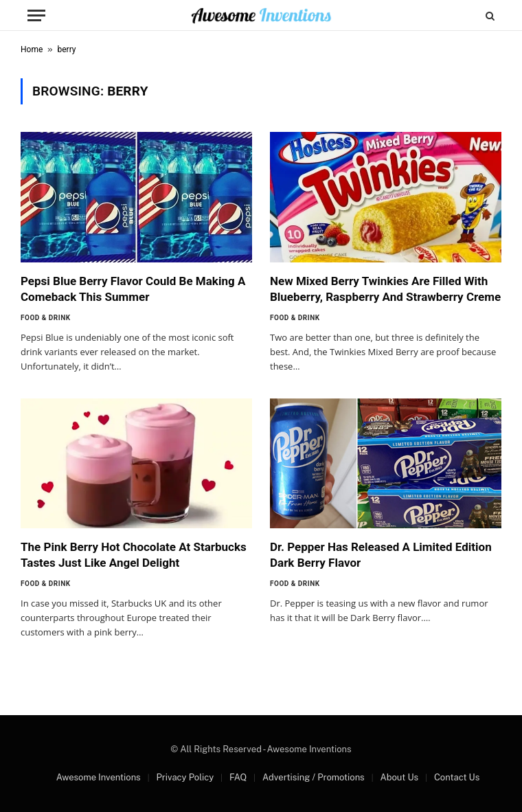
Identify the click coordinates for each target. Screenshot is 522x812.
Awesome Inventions (99, 777)
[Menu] (36, 15)
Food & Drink (46, 318)
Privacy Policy (185, 777)
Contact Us (457, 777)
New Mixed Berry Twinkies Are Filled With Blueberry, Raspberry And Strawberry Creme (385, 289)
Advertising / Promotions (314, 777)
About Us (399, 777)
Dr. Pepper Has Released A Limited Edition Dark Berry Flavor (381, 555)
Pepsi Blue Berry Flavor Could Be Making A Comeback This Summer (133, 289)
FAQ (238, 777)
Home (32, 49)
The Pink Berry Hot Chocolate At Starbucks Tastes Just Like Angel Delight (134, 555)
